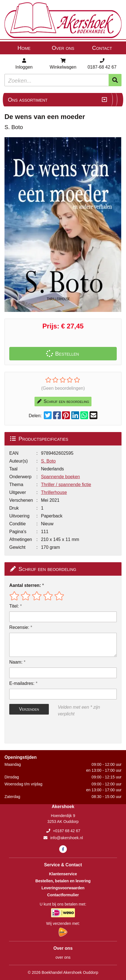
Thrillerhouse (54, 492)
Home (24, 48)
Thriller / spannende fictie (66, 485)
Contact (102, 48)
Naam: (16, 662)
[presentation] (45, 730)
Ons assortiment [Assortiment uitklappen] (28, 100)
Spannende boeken (60, 477)
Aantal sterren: (25, 585)
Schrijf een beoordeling (63, 401)
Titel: (14, 606)
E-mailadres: (22, 683)
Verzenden (29, 709)
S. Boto (48, 461)
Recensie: (19, 627)
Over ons (63, 48)
